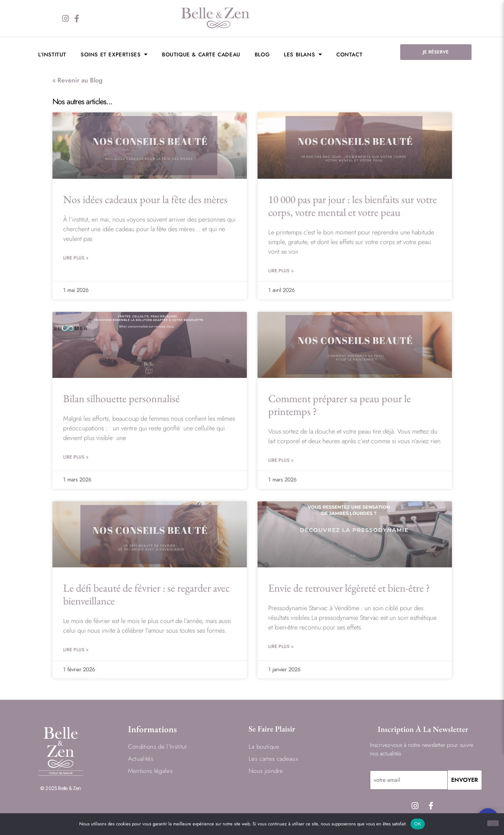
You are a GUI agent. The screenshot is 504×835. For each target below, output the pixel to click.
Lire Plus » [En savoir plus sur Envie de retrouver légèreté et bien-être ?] (281, 646)
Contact (349, 55)
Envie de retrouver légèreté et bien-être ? (349, 588)
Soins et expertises (114, 54)
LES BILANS (303, 54)
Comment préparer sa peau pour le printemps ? (340, 405)
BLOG (262, 55)
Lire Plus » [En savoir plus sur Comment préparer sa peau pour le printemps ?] (281, 460)
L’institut (52, 55)
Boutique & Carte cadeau (201, 55)
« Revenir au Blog (78, 80)
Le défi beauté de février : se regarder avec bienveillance (146, 594)
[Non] (493, 823)
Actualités (141, 759)
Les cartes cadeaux (273, 759)
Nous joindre (266, 771)
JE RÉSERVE (436, 52)
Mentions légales (150, 771)
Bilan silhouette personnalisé (121, 398)
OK (418, 824)
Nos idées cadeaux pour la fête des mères (145, 199)
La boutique (264, 747)
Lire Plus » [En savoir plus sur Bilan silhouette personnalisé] (76, 457)
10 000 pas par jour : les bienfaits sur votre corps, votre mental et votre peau (353, 206)
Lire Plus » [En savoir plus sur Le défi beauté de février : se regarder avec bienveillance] (76, 650)
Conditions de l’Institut (157, 747)
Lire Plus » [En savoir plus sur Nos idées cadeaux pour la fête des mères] (76, 258)
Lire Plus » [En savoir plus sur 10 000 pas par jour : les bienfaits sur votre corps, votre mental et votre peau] (281, 271)
